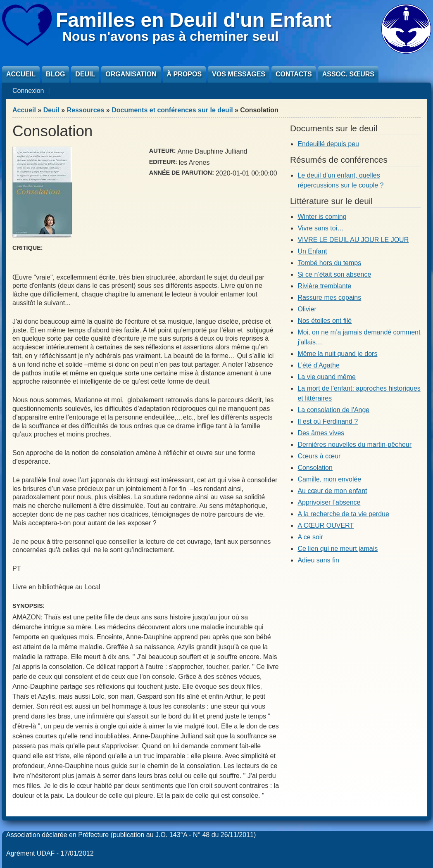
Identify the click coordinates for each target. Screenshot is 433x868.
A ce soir (310, 537)
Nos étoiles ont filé (325, 321)
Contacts (294, 74)
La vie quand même (327, 377)
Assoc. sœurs (348, 74)
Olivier (307, 309)
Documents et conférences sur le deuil (172, 110)
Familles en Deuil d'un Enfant (194, 20)
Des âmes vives (321, 433)
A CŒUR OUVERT (326, 525)
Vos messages (239, 74)
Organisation (131, 74)
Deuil (85, 74)
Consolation (315, 468)
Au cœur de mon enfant (332, 491)
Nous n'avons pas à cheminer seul (170, 36)
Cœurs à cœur (319, 456)
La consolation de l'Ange (333, 410)
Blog (55, 74)
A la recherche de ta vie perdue (343, 514)
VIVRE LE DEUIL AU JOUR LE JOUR (353, 240)
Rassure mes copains (329, 298)
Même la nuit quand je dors (337, 354)
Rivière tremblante (324, 286)
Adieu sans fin (318, 560)
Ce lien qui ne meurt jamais (338, 549)
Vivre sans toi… (321, 228)
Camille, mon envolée (329, 479)
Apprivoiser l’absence (329, 502)
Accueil (21, 74)
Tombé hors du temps (329, 263)
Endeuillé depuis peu (328, 144)
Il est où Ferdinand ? (328, 421)
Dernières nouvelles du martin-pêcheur (354, 445)
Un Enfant (312, 251)
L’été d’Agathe (318, 365)
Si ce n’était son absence (334, 274)
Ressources (86, 110)
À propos (184, 74)
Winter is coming (322, 217)
